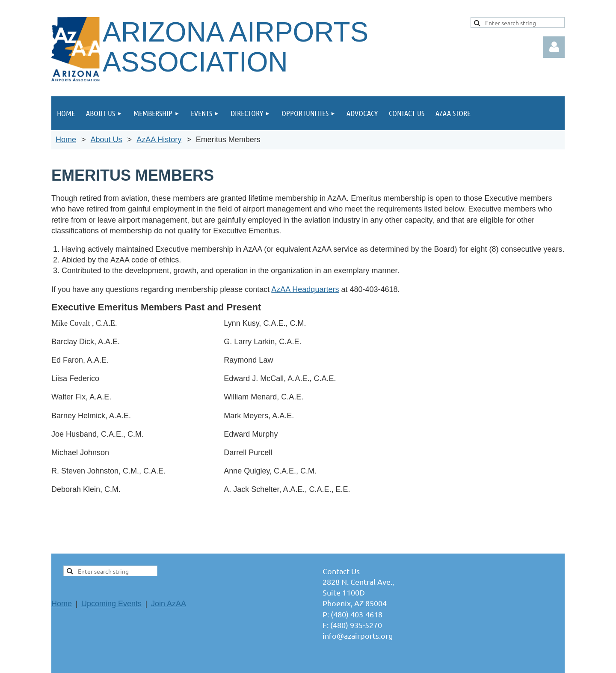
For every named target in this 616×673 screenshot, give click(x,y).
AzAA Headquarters (305, 289)
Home (66, 140)
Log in (554, 47)
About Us (107, 140)
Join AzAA (169, 604)
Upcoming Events (111, 604)
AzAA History (159, 140)
